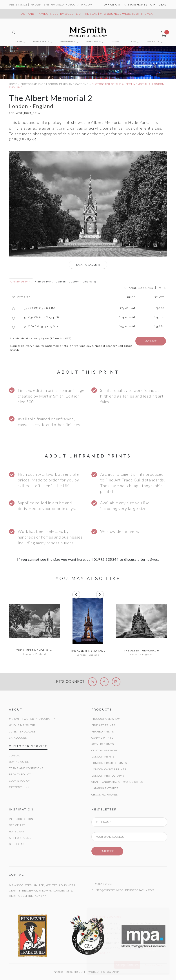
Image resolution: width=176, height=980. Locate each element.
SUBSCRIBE (107, 851)
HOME (13, 84)
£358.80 (159, 326)
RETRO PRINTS (94, 42)
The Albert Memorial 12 (35, 651)
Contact (15, 756)
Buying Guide (19, 762)
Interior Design (21, 819)
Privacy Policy (20, 775)
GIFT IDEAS (158, 5)
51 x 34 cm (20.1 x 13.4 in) (42, 317)
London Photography (108, 776)
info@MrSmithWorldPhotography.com (61, 5)
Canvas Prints (102, 738)
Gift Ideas (17, 844)
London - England (35, 654)
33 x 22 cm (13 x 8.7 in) (40, 308)
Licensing (89, 282)
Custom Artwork (105, 751)
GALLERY (88, 265)
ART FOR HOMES (135, 5)
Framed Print (44, 282)
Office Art (17, 825)
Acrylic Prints (103, 744)
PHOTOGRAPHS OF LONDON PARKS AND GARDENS (54, 84)
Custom (74, 282)
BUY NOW (151, 341)
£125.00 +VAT (127, 317)
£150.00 (159, 317)
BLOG (133, 42)
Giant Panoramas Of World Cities (117, 782)
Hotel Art (17, 832)
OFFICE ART (112, 5)
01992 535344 (18, 5)
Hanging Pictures (105, 788)
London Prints (103, 757)
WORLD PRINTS (68, 42)
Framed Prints (103, 732)
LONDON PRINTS (41, 42)
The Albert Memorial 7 (88, 651)
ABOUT (19, 42)
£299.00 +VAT (127, 326)
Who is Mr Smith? (22, 725)
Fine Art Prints (103, 725)
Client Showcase (22, 732)
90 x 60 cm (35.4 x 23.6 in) (42, 326)
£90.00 (160, 308)
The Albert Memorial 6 (141, 651)
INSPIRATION (153, 42)
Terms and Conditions (26, 768)
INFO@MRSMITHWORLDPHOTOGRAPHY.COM (125, 890)
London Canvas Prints (109, 769)
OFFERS (116, 42)
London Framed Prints (109, 763)
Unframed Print (21, 282)
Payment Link (19, 787)
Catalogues (18, 738)
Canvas (61, 282)
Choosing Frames (105, 795)
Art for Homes (20, 838)
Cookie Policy (19, 781)
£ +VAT (128, 308)
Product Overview (106, 719)
